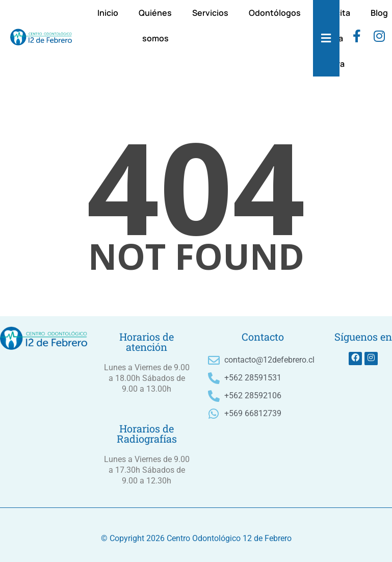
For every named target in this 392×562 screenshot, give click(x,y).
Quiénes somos (155, 25)
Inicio (108, 13)
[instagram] (379, 38)
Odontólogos (275, 13)
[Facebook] (357, 38)
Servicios (210, 13)
